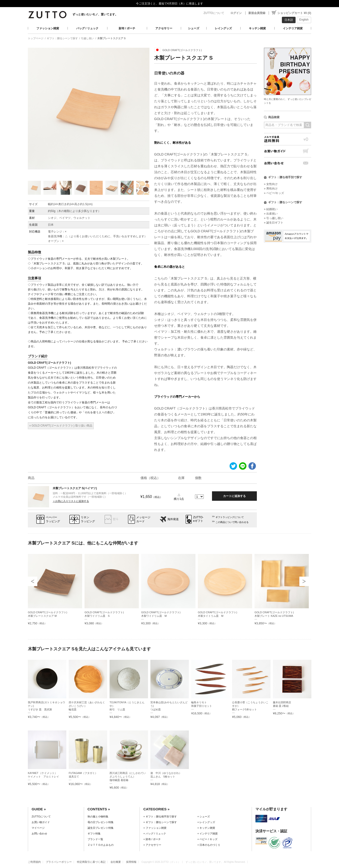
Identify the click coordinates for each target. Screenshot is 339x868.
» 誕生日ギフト (274, 223)
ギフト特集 (94, 833)
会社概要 (116, 862)
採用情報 (131, 862)
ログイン (236, 13)
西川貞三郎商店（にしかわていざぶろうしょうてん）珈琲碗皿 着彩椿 (128, 777)
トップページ (36, 38)
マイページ (38, 828)
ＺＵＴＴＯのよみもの (101, 845)
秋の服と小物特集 (98, 816)
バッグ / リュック (87, 28)
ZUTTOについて (214, 13)
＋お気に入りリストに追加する (71, 501)
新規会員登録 (257, 13)
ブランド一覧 (95, 839)
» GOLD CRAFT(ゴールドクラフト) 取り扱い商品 (61, 426)
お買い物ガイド (288, 151)
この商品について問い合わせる (232, 522)
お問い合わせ (288, 163)
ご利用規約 (34, 862)
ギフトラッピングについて (230, 517)
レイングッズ (223, 28)
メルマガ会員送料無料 (288, 139)
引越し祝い (87, 38)
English (304, 20)
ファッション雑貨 (48, 28)
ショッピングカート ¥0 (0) (294, 13)
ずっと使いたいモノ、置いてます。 (95, 14)
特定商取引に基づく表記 (91, 862)
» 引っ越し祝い (274, 218)
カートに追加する (234, 496)
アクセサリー (164, 28)
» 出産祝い (271, 214)
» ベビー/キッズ (274, 193)
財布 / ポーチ (127, 28)
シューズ (194, 28)
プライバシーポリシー (59, 862)
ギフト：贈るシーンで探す (62, 38)
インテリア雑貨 (293, 28)
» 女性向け (271, 184)
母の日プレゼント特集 (101, 822)
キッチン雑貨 (257, 28)
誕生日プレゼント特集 (101, 828)
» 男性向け (271, 189)
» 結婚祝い (271, 209)
